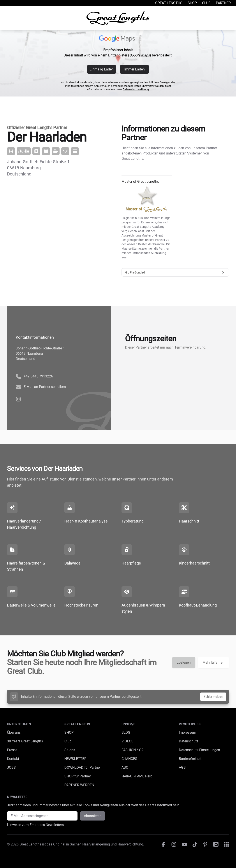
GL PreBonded (175, 272)
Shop (192, 3)
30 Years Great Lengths (25, 741)
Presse (12, 750)
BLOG (126, 732)
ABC (125, 767)
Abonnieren (93, 816)
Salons (70, 750)
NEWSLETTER (75, 759)
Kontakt (13, 759)
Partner (223, 3)
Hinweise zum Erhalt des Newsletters (35, 825)
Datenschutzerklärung (136, 89)
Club (206, 3)
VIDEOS (128, 741)
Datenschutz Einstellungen (199, 750)
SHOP (69, 732)
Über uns (14, 732)
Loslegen (184, 662)
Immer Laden (135, 69)
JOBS (11, 767)
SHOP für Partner (78, 776)
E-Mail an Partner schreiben (45, 387)
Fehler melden (213, 697)
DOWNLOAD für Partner (83, 767)
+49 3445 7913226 (38, 376)
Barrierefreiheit (190, 759)
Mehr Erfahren (213, 662)
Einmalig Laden (102, 69)
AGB (182, 767)
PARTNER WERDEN (79, 785)
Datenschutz (189, 741)
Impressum (188, 732)
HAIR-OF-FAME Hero (137, 776)
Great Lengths (169, 3)
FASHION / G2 (132, 750)
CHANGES (129, 759)
